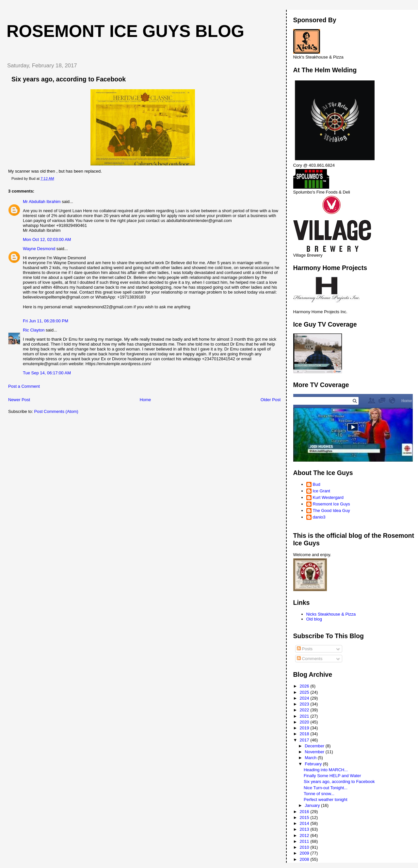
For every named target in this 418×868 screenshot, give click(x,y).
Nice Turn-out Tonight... (326, 788)
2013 (305, 829)
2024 (305, 698)
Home (145, 400)
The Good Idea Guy (331, 511)
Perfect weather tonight (326, 800)
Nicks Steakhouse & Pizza (331, 614)
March (311, 758)
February (314, 764)
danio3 (319, 517)
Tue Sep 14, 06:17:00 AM (47, 373)
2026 (305, 686)
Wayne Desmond (39, 249)
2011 (305, 841)
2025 (305, 692)
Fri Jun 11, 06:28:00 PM (46, 321)
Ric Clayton (34, 330)
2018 (305, 734)
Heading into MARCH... (326, 770)
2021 (305, 716)
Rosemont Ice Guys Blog (125, 31)
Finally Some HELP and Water (332, 776)
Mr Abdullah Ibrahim (42, 202)
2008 (305, 859)
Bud (317, 484)
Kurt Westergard (328, 497)
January (313, 805)
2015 (305, 817)
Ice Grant (322, 491)
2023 (305, 704)
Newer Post (19, 400)
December (315, 746)
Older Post (271, 400)
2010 (305, 847)
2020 (305, 722)
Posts (305, 649)
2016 (305, 812)
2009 (305, 853)
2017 (305, 740)
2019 (305, 728)
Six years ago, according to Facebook (339, 782)
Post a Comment (24, 386)
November (315, 752)
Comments (310, 659)
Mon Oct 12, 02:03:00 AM (47, 239)
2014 (305, 823)
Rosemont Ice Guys (331, 504)
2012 (305, 835)
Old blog (314, 619)
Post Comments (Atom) (56, 411)
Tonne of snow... (319, 794)
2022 (305, 710)
